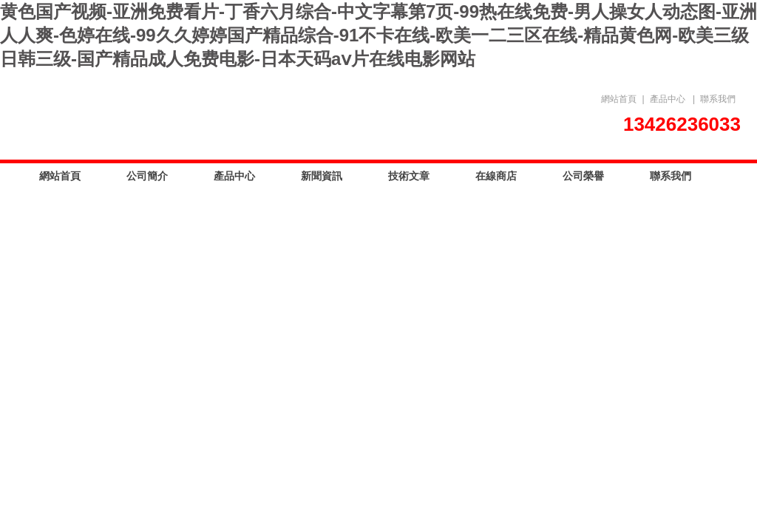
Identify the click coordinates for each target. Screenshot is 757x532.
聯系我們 (718, 99)
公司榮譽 (583, 176)
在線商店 (496, 176)
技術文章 (409, 176)
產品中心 (668, 99)
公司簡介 (147, 176)
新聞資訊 (322, 176)
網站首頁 (619, 99)
